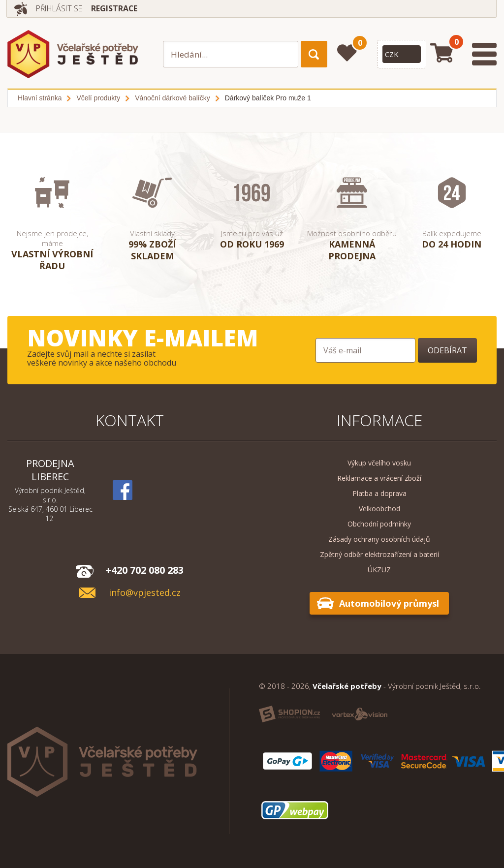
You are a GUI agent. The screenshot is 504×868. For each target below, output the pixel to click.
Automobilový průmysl (389, 603)
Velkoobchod (379, 509)
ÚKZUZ (379, 570)
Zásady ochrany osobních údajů (379, 539)
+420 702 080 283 (144, 570)
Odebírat (447, 350)
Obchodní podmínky (379, 524)
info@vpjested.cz (145, 593)
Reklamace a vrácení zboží (379, 478)
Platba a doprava (379, 493)
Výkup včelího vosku (379, 463)
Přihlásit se (61, 8)
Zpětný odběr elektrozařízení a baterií (379, 554)
